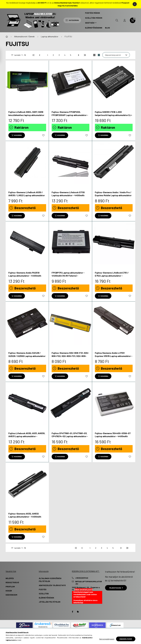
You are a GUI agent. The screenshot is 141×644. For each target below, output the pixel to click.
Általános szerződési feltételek (50, 580)
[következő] (79, 55)
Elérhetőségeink (94, 28)
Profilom (10, 587)
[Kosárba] (17, 135)
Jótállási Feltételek (50, 602)
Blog (107, 28)
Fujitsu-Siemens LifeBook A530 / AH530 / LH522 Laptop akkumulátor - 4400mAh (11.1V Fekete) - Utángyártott (27, 197)
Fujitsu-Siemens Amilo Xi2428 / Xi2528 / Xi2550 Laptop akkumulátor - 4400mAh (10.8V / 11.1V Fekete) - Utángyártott (27, 357)
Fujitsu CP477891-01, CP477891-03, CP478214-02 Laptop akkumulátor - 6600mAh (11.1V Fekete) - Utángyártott (70, 438)
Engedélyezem (126, 639)
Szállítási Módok (94, 18)
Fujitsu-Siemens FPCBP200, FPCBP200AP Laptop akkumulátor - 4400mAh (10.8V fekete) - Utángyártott (70, 116)
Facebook (72, 612)
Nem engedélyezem (107, 639)
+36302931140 (82, 578)
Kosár (9, 591)
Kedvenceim (11, 595)
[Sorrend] (116, 55)
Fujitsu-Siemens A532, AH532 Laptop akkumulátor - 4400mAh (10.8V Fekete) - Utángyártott (25, 517)
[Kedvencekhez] (43, 135)
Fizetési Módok (93, 13)
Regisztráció (12, 582)
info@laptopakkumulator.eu (89, 583)
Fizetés (43, 589)
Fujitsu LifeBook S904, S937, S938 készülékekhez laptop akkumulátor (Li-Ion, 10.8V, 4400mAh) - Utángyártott (26, 116)
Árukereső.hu (43, 627)
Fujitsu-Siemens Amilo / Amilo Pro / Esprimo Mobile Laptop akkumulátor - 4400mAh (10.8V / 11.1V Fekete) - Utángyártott (113, 197)
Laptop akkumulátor (50, 36)
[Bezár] (135, 4)
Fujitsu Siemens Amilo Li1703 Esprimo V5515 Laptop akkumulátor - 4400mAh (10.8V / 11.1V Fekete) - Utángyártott (114, 357)
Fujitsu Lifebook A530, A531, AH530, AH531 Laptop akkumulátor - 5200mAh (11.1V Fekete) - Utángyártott (27, 438)
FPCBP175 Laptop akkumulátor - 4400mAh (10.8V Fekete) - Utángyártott (68, 276)
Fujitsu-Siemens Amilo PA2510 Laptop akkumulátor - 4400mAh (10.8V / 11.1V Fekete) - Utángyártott (27, 276)
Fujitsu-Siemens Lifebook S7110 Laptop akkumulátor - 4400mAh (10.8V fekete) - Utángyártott (68, 195)
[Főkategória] (7, 37)
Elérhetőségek (46, 598)
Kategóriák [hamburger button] (72, 20)
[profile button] (125, 20)
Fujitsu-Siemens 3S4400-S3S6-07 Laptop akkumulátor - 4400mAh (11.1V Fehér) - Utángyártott (113, 436)
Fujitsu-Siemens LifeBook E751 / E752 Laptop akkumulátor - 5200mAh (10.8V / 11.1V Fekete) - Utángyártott (112, 277)
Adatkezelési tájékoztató (52, 585)
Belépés (10, 578)
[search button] (117, 20)
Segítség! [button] (90, 23)
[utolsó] (85, 55)
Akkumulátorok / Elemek (24, 36)
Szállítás (44, 594)
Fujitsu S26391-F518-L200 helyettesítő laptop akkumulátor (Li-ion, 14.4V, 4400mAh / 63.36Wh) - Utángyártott (114, 116)
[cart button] (133, 20)
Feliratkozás (116, 588)
